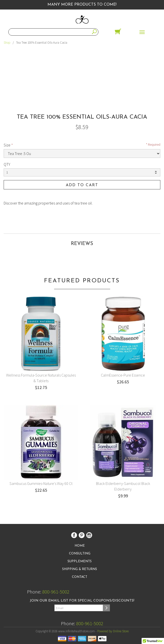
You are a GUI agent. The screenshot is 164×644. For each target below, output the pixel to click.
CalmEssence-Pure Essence (123, 375)
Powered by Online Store (113, 631)
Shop (7, 43)
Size (7, 145)
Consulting (80, 554)
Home (80, 546)
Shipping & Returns (80, 569)
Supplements (80, 561)
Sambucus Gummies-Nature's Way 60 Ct (41, 483)
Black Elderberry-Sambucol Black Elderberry (123, 486)
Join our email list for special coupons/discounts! (82, 601)
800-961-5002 (56, 592)
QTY (7, 164)
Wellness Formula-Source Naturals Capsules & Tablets (41, 378)
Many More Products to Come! (82, 5)
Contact (80, 577)
